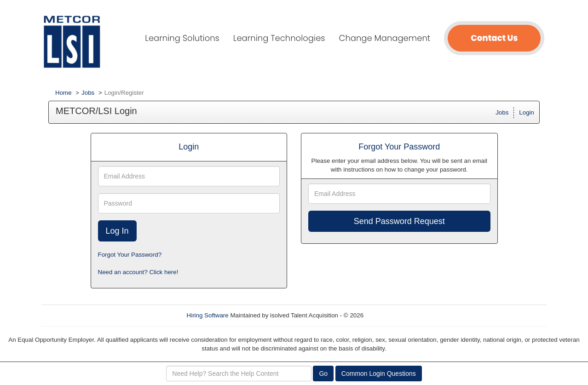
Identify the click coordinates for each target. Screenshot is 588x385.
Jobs (88, 93)
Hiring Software (208, 315)
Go (323, 374)
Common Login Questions (379, 374)
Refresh (391, 315)
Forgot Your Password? (130, 255)
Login (527, 112)
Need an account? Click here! (138, 272)
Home (63, 93)
